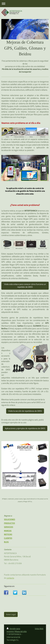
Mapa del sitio (21, 631)
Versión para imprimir (13, 630)
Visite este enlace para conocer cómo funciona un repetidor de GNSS (25, 286)
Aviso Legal (11, 614)
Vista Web (39, 629)
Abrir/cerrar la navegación (25, 4)
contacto (10, 578)
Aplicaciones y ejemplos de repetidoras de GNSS (25, 428)
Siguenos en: (9, 586)
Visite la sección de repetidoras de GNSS (25, 411)
